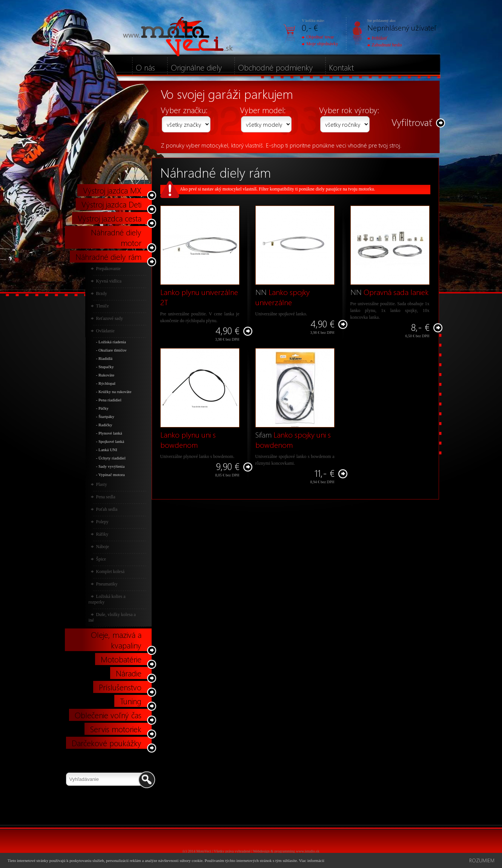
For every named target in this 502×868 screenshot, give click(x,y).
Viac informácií (311, 860)
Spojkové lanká (111, 441)
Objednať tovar (318, 37)
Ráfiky (102, 534)
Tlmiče (103, 306)
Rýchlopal (107, 383)
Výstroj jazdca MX (112, 190)
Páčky (104, 408)
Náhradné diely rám (108, 257)
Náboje (103, 547)
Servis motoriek (116, 729)
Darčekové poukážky (107, 743)
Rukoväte (106, 375)
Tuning (131, 701)
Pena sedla (106, 497)
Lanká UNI (108, 450)
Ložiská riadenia (112, 342)
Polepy (102, 522)
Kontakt (341, 67)
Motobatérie (121, 659)
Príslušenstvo (120, 687)
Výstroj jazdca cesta (110, 218)
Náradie (129, 673)
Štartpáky (106, 416)
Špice (101, 559)
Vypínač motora (112, 475)
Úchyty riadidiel (112, 458)
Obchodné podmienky (276, 67)
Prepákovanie (108, 269)
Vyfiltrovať (412, 122)
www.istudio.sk (308, 851)
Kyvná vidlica (109, 281)
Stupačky (106, 367)
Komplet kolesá (111, 571)
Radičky (105, 425)
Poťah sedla (107, 509)
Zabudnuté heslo (385, 45)
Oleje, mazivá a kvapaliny (116, 640)
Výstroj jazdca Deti (111, 204)
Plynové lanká (110, 433)
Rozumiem (482, 860)
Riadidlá (105, 358)
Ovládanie (105, 331)
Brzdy (102, 293)
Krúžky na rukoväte (115, 392)
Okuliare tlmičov (113, 350)
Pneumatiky (107, 584)
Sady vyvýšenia (111, 466)
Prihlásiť (378, 38)
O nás (145, 67)
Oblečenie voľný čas (108, 715)
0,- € (310, 27)
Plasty (102, 484)
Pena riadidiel (110, 400)
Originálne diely (197, 67)
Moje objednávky (320, 44)
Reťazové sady (110, 318)
